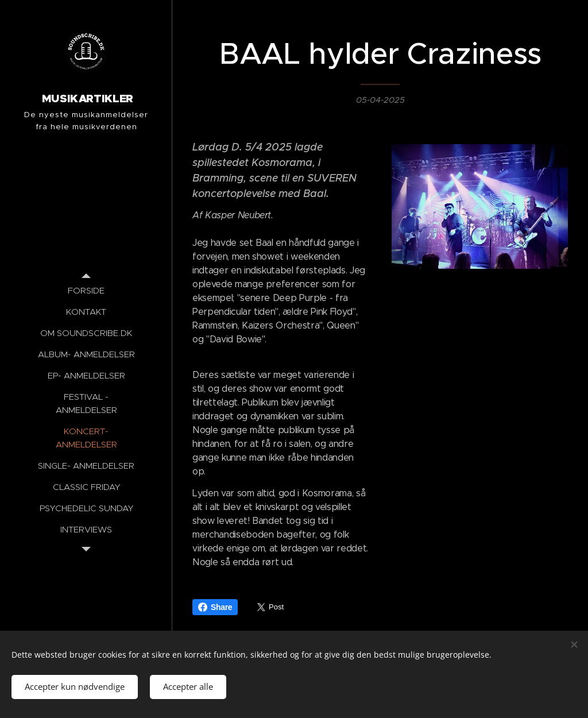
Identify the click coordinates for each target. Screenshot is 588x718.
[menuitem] (86, 290)
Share (215, 607)
